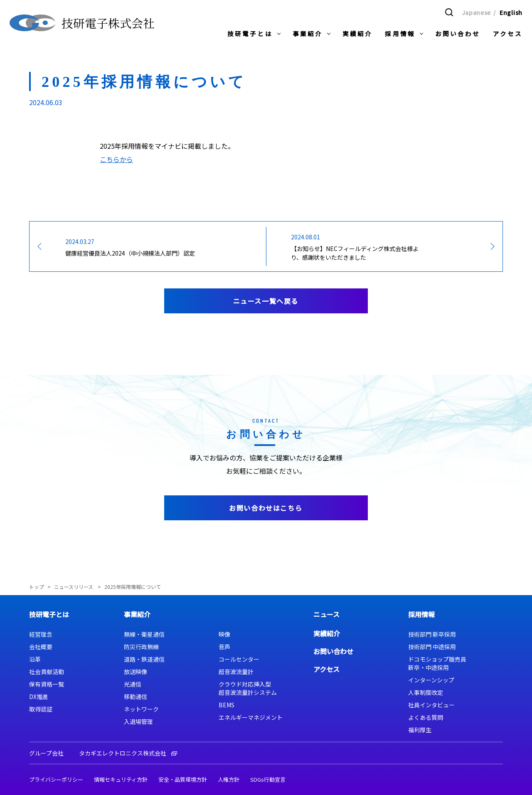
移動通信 (135, 697)
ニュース (326, 614)
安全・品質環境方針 (183, 779)
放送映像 (135, 672)
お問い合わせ (333, 651)
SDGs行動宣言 (268, 779)
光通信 (133, 684)
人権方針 (229, 779)
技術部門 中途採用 (432, 647)
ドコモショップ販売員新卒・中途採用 (437, 663)
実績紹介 (327, 633)
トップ (37, 587)
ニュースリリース (74, 587)
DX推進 (39, 697)
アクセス (326, 669)
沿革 (35, 659)
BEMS (227, 705)
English (511, 12)
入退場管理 (138, 721)
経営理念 (41, 634)
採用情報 (421, 614)
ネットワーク (141, 709)
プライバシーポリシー (56, 779)
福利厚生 (420, 730)
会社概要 (41, 647)
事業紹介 (137, 614)
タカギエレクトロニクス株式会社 (128, 753)
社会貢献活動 (47, 672)
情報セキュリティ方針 (121, 779)
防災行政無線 (141, 647)
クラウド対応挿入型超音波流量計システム (248, 688)
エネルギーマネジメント (251, 717)
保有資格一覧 (47, 684)
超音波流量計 (236, 672)
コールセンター (239, 659)
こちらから (116, 159)
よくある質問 (426, 717)
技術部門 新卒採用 (432, 634)
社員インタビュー (431, 705)
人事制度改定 (426, 692)
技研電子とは (49, 614)
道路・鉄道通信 (144, 659)
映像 (224, 634)
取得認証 (41, 709)
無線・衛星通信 (144, 634)
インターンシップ (431, 680)
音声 (224, 647)
